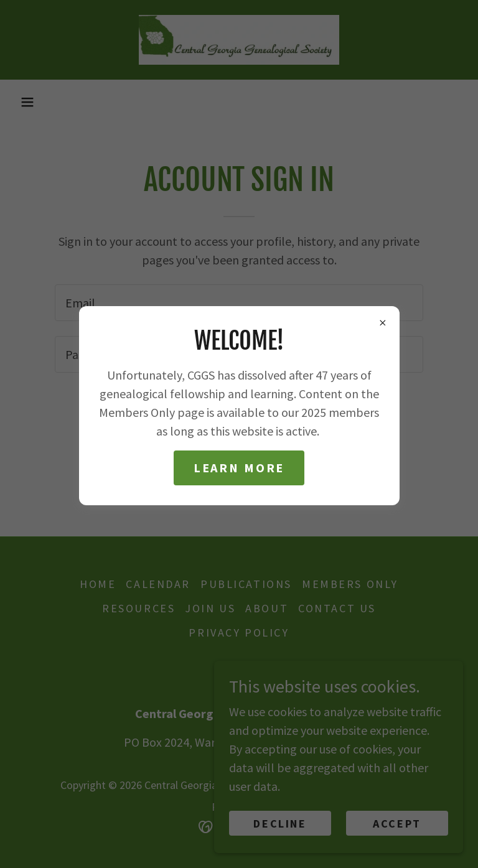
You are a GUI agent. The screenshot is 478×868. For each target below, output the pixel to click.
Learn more (239, 468)
